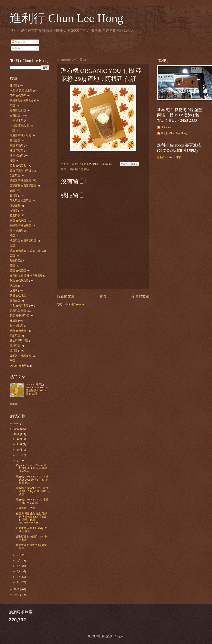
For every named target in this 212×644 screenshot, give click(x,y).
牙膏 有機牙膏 (18, 95)
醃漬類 (14, 321)
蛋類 (12, 246)
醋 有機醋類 (17, 326)
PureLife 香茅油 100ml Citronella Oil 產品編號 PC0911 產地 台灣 (37, 389)
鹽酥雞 (14, 404)
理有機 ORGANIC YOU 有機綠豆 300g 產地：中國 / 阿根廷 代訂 (32, 480)
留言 (16, 48)
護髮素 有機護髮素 (20, 356)
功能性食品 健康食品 (22, 100)
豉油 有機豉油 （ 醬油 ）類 (25, 251)
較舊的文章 (140, 296)
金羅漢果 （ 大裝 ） (27, 508)
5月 (19, 561)
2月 (19, 577)
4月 (19, 566)
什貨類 (14, 85)
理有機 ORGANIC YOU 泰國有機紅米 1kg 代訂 (32, 501)
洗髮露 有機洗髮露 (20, 180)
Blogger (119, 636)
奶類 (12, 105)
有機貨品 (15, 116)
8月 (19, 461)
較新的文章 (66, 296)
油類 (12, 161)
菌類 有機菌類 (18, 270)
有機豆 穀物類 (18, 110)
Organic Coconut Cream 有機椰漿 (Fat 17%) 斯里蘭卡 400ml (32, 468)
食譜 (12, 190)
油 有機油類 (17, 155)
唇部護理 (15, 206)
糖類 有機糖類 (18, 331)
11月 (20, 444)
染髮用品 (15, 176)
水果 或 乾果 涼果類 (21, 91)
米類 (12, 130)
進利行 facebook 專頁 (169, 157)
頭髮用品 (15, 336)
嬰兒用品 (15, 346)
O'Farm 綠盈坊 (18, 366)
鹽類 (12, 361)
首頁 (103, 296)
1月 (19, 582)
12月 (20, 439)
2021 (17, 423)
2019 (17, 434)
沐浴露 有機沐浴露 (20, 135)
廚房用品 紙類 (18, 311)
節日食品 (15, 301)
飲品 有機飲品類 (19, 281)
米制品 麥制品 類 (19, 126)
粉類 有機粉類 (18, 221)
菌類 (12, 266)
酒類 (12, 235)
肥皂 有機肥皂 (18, 165)
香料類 (14, 196)
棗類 (12, 256)
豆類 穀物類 (17, 145)
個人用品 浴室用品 (20, 200)
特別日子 (15, 215)
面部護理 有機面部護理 (23, 186)
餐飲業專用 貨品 (19, 340)
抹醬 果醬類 (17, 151)
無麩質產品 (16, 260)
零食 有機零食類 (19, 305)
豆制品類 (15, 141)
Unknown (166, 127)
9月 (19, 455)
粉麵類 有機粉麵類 (20, 225)
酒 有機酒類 (17, 231)
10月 (20, 450)
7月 (19, 555)
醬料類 (14, 351)
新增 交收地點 (18, 295)
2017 (17, 595)
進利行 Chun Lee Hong (67, 18)
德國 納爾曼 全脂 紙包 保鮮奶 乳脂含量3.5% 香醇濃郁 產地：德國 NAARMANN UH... (32, 518)
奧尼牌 (14, 291)
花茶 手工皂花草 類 (21, 171)
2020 (17, 429)
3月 (19, 571)
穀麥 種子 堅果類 (79, 169)
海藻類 (14, 211)
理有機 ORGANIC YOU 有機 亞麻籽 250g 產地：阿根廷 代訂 (33, 491)
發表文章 (19, 42)
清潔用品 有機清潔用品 (23, 241)
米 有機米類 (17, 120)
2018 (17, 589)
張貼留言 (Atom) (75, 304)
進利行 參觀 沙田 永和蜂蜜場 (26, 276)
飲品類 (14, 286)
